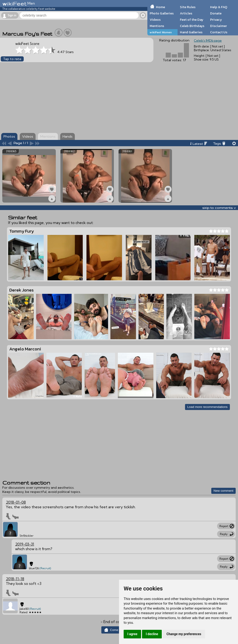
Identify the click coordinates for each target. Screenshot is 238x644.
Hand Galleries (191, 32)
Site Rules (188, 7)
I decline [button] (152, 634)
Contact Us (219, 32)
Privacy (216, 20)
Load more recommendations (207, 407)
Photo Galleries (162, 13)
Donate (216, 13)
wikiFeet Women (161, 32)
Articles (186, 13)
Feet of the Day (192, 20)
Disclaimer (218, 26)
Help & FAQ (219, 7)
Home (160, 7)
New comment (223, 491)
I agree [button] (132, 634)
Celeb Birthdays (192, 26)
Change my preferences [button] (184, 634)
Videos (155, 20)
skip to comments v (219, 208)
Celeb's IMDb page (208, 41)
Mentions (157, 26)
